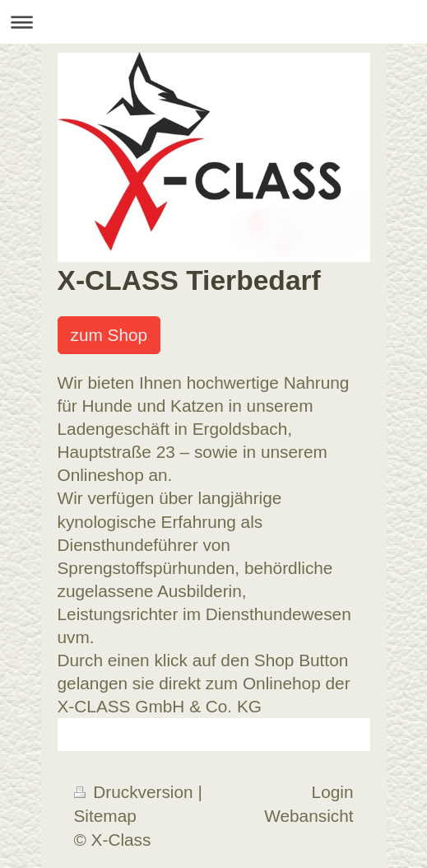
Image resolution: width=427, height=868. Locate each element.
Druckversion (136, 792)
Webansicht (309, 816)
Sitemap (105, 816)
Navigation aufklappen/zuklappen (213, 22)
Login (333, 792)
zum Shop (109, 335)
